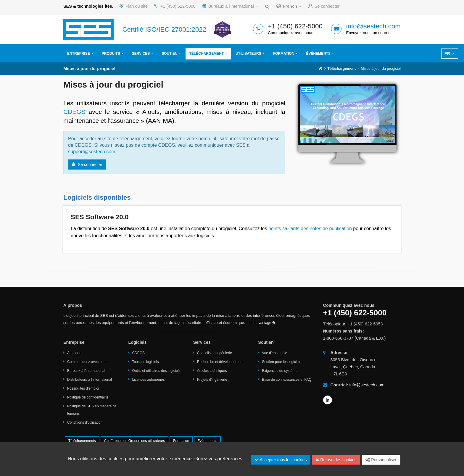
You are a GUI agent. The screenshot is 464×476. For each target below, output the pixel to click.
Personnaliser (381, 460)
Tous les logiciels (145, 362)
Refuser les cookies (336, 460)
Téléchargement (207, 54)
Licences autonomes (148, 380)
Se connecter (324, 6)
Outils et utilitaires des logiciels (156, 371)
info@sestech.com (373, 26)
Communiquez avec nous (87, 362)
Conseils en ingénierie (215, 353)
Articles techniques (212, 371)
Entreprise (79, 54)
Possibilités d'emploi (83, 388)
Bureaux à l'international (230, 6)
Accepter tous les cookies (281, 460)
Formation (284, 54)
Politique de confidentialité (88, 397)
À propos (74, 353)
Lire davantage (261, 323)
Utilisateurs (248, 54)
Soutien (169, 54)
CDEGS (74, 112)
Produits (111, 54)
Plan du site (133, 6)
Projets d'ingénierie (212, 380)
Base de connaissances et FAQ (287, 380)
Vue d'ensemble (274, 353)
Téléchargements (82, 441)
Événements (318, 54)
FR (449, 54)
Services (141, 54)
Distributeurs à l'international (90, 380)
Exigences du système (280, 371)
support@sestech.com (92, 152)
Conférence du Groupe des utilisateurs (134, 441)
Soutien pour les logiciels (282, 362)
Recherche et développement (220, 362)
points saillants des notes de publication (310, 229)
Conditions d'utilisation (85, 422)
